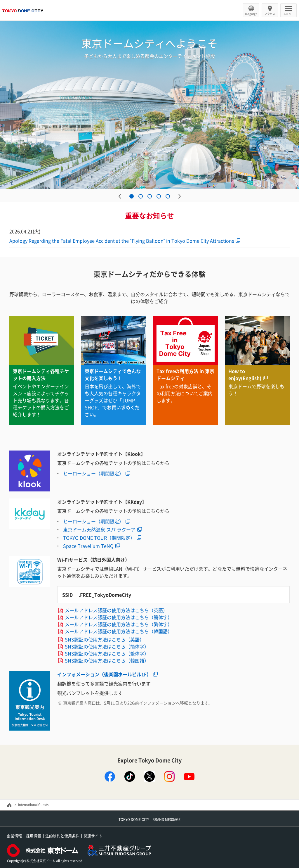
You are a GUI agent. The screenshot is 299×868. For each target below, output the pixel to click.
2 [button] (141, 196)
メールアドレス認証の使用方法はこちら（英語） (116, 610)
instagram (169, 776)
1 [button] (132, 196)
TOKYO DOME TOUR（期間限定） (99, 538)
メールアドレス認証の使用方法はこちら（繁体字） (119, 624)
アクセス (270, 14)
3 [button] (150, 196)
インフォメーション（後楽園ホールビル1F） (104, 674)
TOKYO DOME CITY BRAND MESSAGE (149, 819)
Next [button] (180, 196)
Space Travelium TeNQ (88, 546)
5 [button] (168, 196)
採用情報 (34, 836)
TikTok (130, 776)
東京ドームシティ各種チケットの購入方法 (41, 375)
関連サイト (93, 836)
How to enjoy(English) (245, 375)
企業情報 (14, 836)
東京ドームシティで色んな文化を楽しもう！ (113, 375)
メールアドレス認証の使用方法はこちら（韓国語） (119, 631)
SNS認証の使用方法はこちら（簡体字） (107, 646)
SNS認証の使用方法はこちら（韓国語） (107, 660)
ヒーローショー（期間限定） (93, 473)
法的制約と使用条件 (62, 836)
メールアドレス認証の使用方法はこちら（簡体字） (119, 617)
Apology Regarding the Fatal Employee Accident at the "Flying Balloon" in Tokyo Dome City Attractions (122, 241)
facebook (110, 776)
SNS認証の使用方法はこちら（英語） (105, 639)
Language (251, 14)
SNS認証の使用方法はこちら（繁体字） (107, 653)
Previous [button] (120, 196)
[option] (149, 105)
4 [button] (159, 196)
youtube (189, 776)
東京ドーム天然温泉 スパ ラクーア (99, 529)
